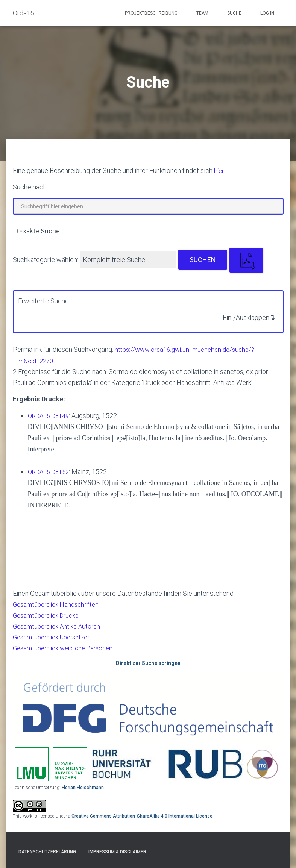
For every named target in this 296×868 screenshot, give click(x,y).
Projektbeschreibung (151, 13)
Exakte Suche (39, 231)
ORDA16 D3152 (51, 472)
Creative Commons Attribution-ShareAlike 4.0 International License (142, 816)
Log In (267, 13)
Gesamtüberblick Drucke (49, 615)
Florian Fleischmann (83, 788)
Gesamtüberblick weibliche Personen (67, 648)
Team (202, 13)
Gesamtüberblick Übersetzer (55, 637)
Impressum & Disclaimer (117, 852)
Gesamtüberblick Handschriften (59, 604)
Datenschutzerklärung (47, 852)
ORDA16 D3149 (51, 416)
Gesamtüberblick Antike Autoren (60, 626)
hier (219, 170)
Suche (234, 13)
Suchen (203, 260)
